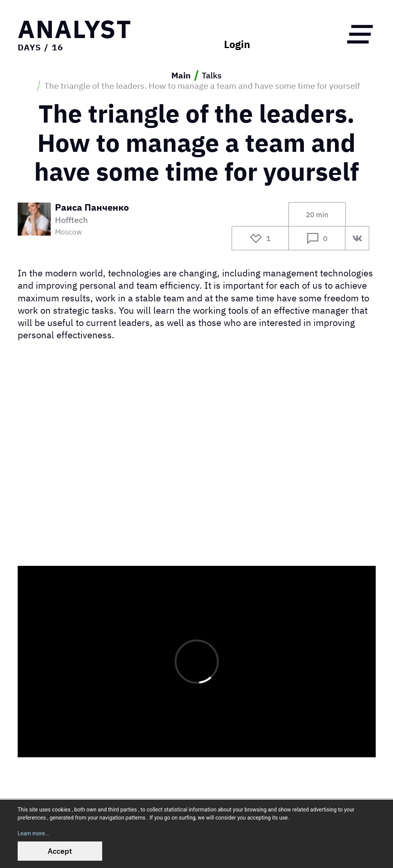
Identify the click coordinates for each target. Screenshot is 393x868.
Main (181, 76)
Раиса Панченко (92, 208)
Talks (212, 76)
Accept (60, 851)
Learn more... (33, 833)
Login (237, 44)
